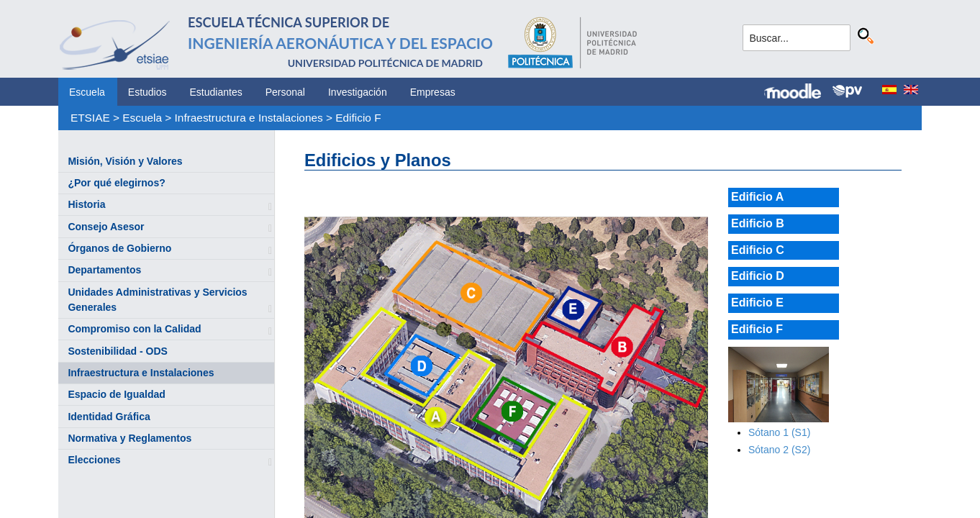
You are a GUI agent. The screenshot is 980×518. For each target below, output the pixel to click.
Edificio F (358, 118)
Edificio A (757, 197)
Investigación (358, 92)
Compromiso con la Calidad (134, 329)
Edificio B (758, 223)
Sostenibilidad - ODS (117, 351)
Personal (285, 92)
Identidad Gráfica (109, 417)
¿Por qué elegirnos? (116, 183)
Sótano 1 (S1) (779, 432)
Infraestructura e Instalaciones (249, 118)
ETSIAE (90, 118)
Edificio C (758, 250)
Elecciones (94, 460)
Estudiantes (216, 92)
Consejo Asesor (106, 227)
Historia (86, 204)
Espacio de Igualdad (116, 394)
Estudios (148, 92)
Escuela (87, 92)
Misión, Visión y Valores (125, 161)
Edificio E (757, 303)
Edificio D (758, 276)
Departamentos (104, 270)
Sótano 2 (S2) (779, 450)
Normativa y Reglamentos (130, 438)
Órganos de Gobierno (119, 248)
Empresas (433, 92)
